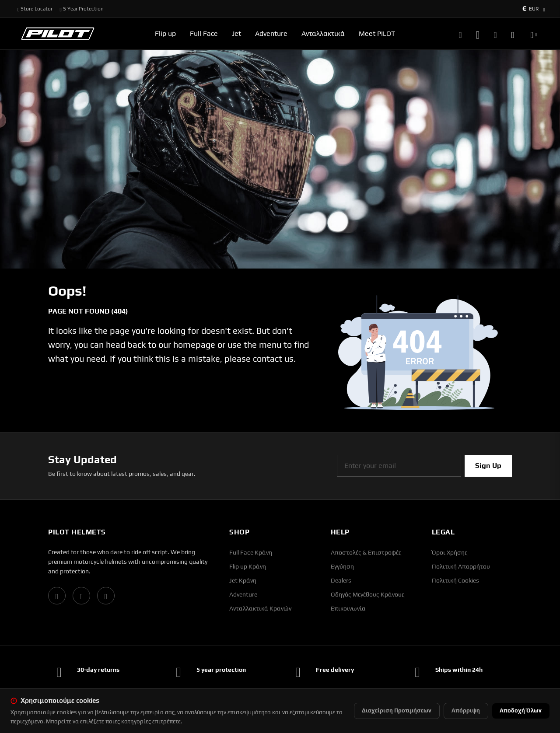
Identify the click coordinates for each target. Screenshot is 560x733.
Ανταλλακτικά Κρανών (260, 608)
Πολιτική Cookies (455, 580)
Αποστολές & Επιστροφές (366, 552)
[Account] (478, 34)
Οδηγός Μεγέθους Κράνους (368, 594)
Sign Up (488, 466)
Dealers (341, 580)
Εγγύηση (342, 566)
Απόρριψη (466, 710)
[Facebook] (57, 596)
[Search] (460, 34)
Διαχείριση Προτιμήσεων (397, 710)
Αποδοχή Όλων (521, 710)
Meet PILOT (377, 33)
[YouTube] (106, 596)
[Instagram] (81, 596)
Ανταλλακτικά (323, 33)
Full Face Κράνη (251, 552)
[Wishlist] (495, 34)
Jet (236, 33)
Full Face (204, 33)
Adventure (271, 33)
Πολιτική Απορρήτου (461, 566)
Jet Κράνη (243, 580)
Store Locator (35, 9)
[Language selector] (534, 34)
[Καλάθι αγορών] (513, 34)
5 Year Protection (81, 9)
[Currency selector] (534, 9)
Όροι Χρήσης (450, 552)
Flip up (165, 33)
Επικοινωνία (348, 608)
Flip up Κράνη (248, 566)
